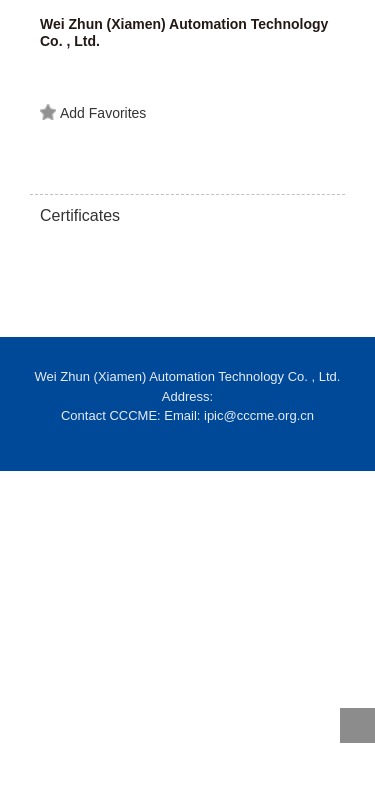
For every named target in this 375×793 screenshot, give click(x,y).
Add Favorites (93, 113)
